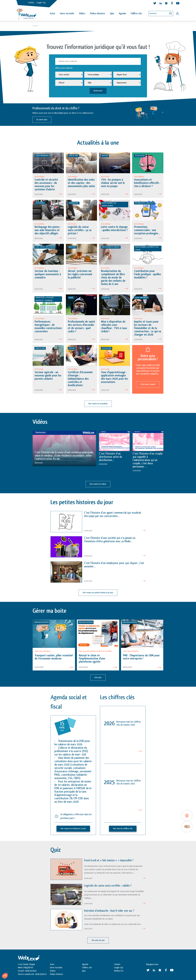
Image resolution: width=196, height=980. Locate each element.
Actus (52, 13)
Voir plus (98, 678)
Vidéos (82, 13)
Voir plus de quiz (98, 940)
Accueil (35, 26)
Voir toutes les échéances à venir (73, 829)
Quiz (112, 13)
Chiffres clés (136, 13)
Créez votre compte (148, 384)
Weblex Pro (119, 971)
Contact (31, 3)
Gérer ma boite (56, 968)
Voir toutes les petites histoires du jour (98, 593)
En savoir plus (42, 120)
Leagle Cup (41, 3)
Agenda (122, 13)
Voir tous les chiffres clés (123, 829)
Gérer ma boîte (67, 13)
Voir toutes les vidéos (98, 484)
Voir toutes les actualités (98, 404)
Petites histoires (98, 13)
